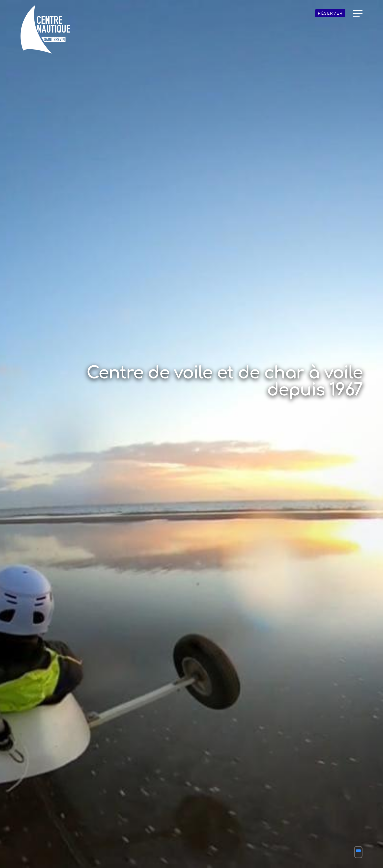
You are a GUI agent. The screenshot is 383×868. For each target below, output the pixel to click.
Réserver (330, 13)
